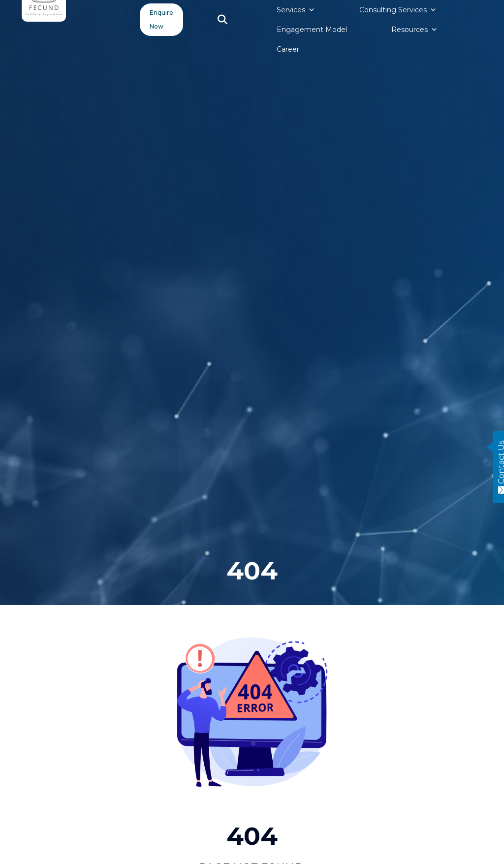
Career (288, 49)
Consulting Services (398, 10)
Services (296, 10)
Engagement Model (312, 30)
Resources (414, 30)
